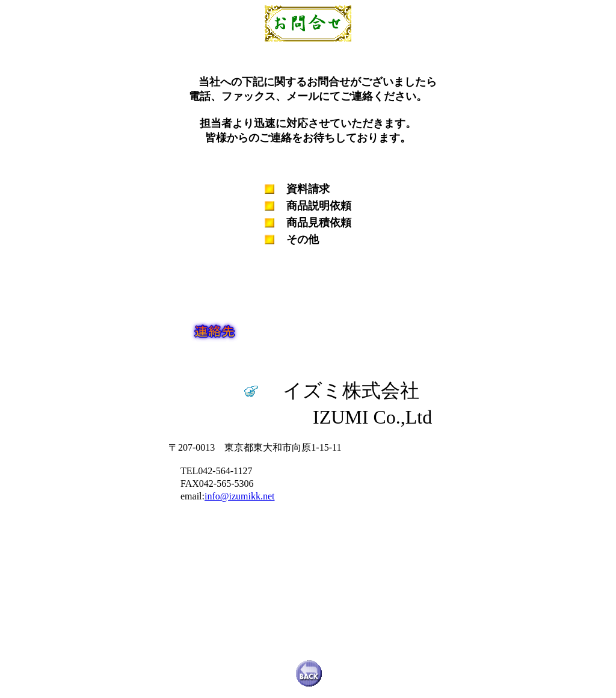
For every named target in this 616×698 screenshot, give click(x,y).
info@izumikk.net (240, 496)
